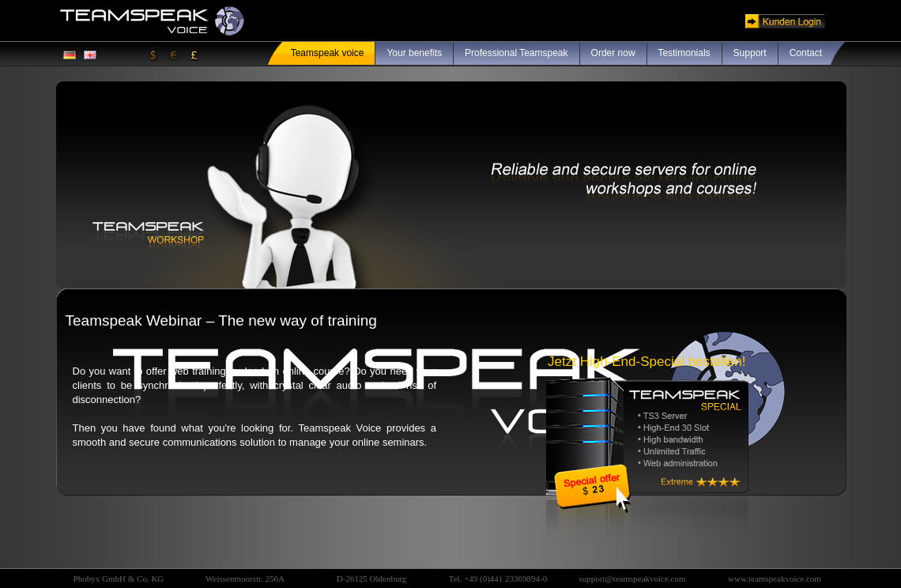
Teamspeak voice (328, 53)
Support (750, 53)
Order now (613, 53)
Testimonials (684, 53)
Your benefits (414, 53)
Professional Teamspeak (516, 53)
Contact (806, 53)
